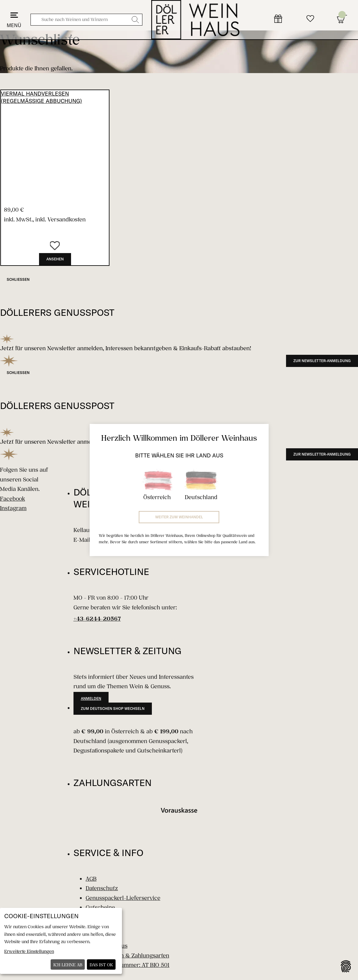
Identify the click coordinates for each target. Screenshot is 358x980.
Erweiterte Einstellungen (29, 951)
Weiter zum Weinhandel (179, 517)
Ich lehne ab (68, 965)
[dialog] (61, 941)
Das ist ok (101, 965)
